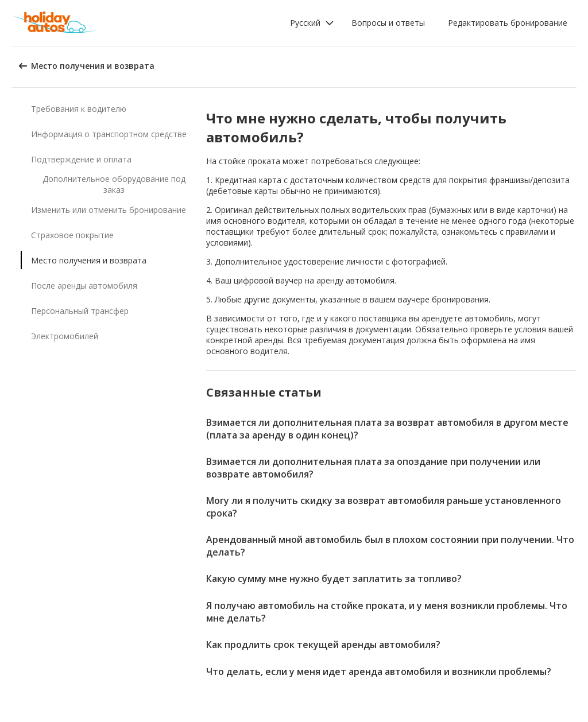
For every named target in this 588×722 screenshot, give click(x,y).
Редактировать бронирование (508, 23)
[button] (312, 23)
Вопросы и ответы (388, 23)
